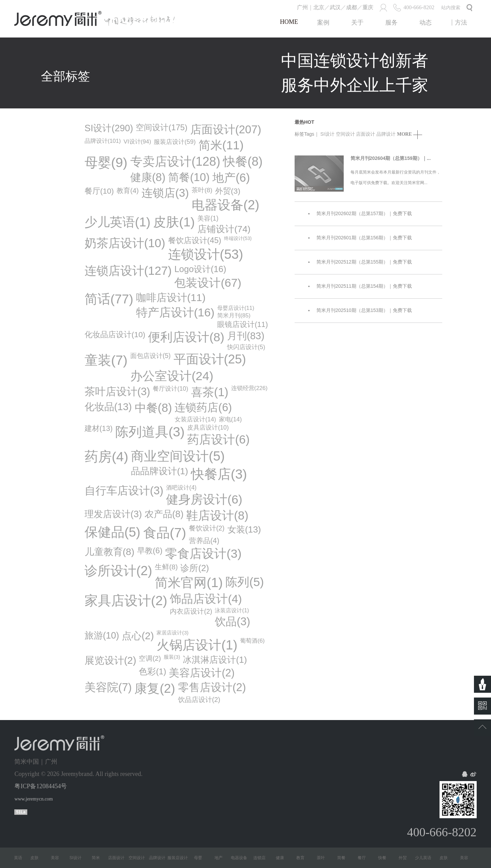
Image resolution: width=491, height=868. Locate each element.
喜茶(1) (210, 392)
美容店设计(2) (202, 673)
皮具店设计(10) (208, 428)
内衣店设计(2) (191, 611)
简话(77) (109, 299)
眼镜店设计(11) (243, 324)
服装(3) (172, 657)
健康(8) (148, 177)
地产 (220, 858)
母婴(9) (106, 162)
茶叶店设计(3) (117, 392)
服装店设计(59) (175, 142)
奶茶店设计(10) (125, 243)
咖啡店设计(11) (171, 297)
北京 (319, 7)
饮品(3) (233, 622)
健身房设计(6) (204, 499)
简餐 (343, 858)
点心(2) (138, 636)
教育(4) (128, 190)
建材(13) (99, 428)
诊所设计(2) (118, 571)
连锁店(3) (165, 193)
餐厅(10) (99, 191)
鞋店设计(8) (217, 515)
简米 (98, 858)
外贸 (404, 858)
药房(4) (107, 457)
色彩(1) (152, 671)
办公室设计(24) (172, 376)
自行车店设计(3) (124, 491)
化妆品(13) (108, 407)
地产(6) (231, 178)
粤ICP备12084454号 (41, 786)
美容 (57, 858)
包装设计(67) (208, 283)
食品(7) (165, 533)
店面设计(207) (226, 129)
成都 (352, 7)
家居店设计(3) (173, 633)
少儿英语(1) (118, 222)
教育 (302, 858)
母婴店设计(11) (236, 308)
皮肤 (36, 858)
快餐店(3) (219, 474)
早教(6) (150, 551)
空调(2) (150, 658)
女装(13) (244, 529)
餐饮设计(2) (207, 528)
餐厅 (363, 858)
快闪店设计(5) (246, 347)
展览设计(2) (110, 660)
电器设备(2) (226, 205)
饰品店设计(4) (206, 599)
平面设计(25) (210, 359)
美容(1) (208, 218)
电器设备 (241, 858)
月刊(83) (246, 336)
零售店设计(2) (212, 687)
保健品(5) (113, 532)
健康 (282, 858)
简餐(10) (189, 177)
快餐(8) (243, 161)
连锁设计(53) (206, 254)
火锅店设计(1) (197, 645)
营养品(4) (204, 541)
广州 (302, 7)
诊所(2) (195, 568)
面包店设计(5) (151, 356)
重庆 (368, 7)
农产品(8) (164, 514)
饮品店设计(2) (199, 700)
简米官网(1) (189, 582)
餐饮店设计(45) (195, 240)
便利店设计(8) (186, 337)
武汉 (335, 7)
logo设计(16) (200, 269)
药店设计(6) (218, 439)
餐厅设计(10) (170, 389)
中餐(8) (153, 408)
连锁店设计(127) (128, 271)
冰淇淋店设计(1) (215, 660)
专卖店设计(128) (175, 161)
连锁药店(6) (203, 407)
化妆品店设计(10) (115, 334)
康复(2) (155, 689)
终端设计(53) (238, 238)
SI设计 (327, 134)
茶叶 (323, 858)
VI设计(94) (137, 141)
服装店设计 (179, 858)
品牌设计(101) (103, 141)
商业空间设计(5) (178, 456)
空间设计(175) (161, 128)
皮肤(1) (174, 222)
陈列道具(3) (150, 432)
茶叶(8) (202, 190)
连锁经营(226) (249, 388)
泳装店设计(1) (232, 610)
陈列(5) (245, 582)
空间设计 (345, 134)
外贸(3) (228, 191)
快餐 (384, 858)
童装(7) (106, 360)
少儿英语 (16, 858)
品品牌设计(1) (160, 471)
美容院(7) (108, 687)
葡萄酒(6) (252, 641)
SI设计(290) (109, 128)
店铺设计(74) (224, 229)
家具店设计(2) (126, 601)
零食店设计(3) (203, 553)
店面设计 (366, 134)
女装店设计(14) (195, 419)
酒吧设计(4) (181, 488)
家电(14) (230, 419)
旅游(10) (102, 635)
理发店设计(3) (113, 514)
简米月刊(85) (234, 316)
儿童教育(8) (109, 552)
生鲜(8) (166, 567)
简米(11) (221, 145)
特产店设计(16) (175, 312)
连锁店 (261, 858)
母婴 (200, 858)
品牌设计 (386, 134)
